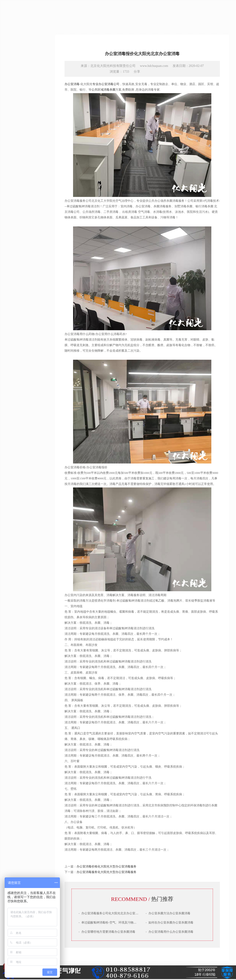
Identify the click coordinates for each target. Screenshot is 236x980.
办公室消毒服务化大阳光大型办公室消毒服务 (106, 872)
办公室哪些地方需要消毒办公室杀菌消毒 (107, 932)
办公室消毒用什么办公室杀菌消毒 (170, 932)
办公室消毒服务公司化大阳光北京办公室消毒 (110, 913)
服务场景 (24, 527)
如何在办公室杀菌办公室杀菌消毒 (170, 922)
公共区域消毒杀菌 (103, 90)
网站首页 (24, 494)
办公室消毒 (72, 84)
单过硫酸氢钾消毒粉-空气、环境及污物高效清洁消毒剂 (117, 922)
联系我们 (24, 536)
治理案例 (24, 519)
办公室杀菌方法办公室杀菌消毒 (168, 913)
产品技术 (24, 511)
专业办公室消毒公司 (106, 84)
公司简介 (24, 502)
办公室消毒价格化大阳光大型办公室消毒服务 (106, 866)
